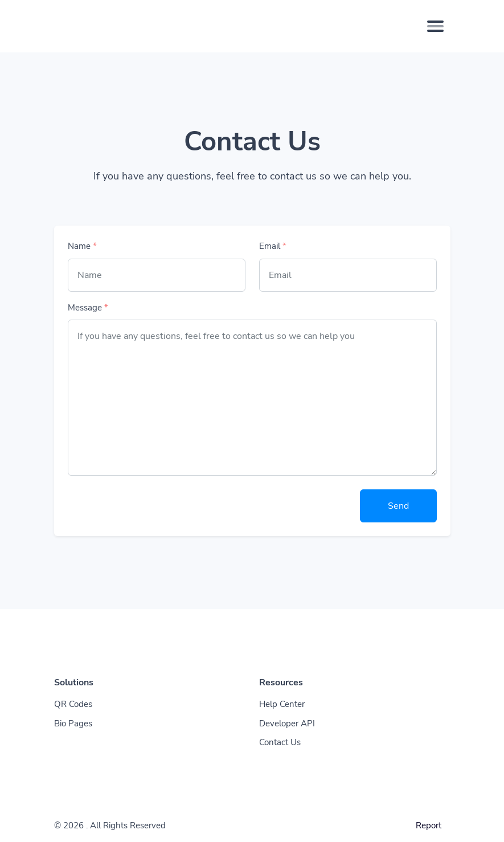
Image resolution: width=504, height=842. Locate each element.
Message (88, 308)
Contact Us (280, 742)
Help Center (282, 704)
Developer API (287, 724)
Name (82, 246)
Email (273, 246)
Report (429, 825)
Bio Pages (73, 724)
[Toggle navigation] (435, 26)
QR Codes (73, 704)
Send (398, 506)
